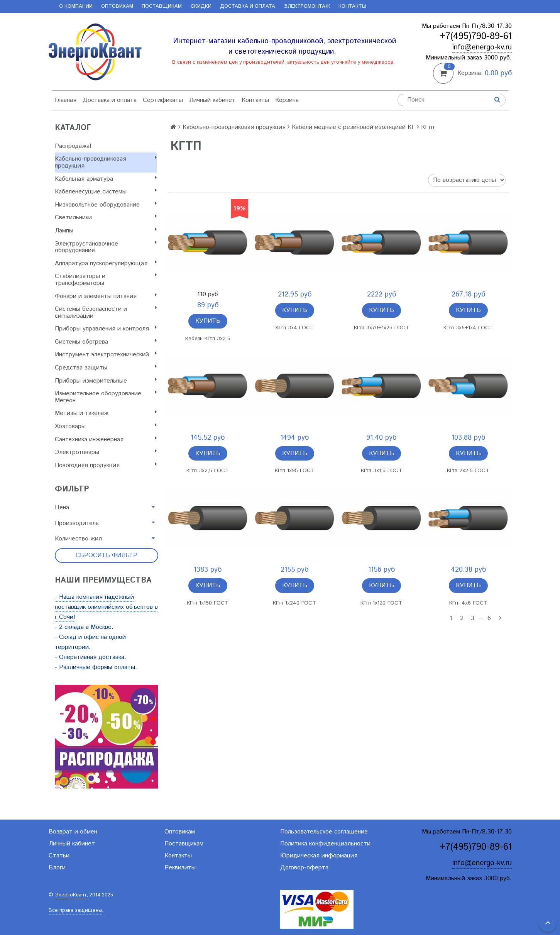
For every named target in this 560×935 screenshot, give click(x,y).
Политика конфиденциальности (325, 844)
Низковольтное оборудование (106, 205)
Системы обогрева (106, 342)
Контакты (352, 6)
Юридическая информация (319, 856)
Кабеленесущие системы (106, 192)
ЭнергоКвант (71, 895)
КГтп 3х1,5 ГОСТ (382, 471)
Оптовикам (117, 6)
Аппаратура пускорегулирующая (106, 263)
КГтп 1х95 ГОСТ (295, 471)
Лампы (106, 231)
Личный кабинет (212, 100)
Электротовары (106, 452)
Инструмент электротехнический (106, 355)
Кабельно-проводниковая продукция (106, 162)
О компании (76, 6)
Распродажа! (73, 146)
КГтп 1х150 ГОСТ (208, 603)
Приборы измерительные (106, 381)
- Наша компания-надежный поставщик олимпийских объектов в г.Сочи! (106, 607)
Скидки (201, 6)
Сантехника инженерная (106, 440)
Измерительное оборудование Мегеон (106, 397)
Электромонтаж (307, 6)
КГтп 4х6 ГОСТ (468, 603)
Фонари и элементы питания (106, 296)
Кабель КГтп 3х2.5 (208, 339)
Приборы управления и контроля (106, 329)
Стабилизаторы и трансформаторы (106, 280)
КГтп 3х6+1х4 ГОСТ (468, 328)
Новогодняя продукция (106, 465)
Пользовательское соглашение (324, 832)
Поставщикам (162, 6)
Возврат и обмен (73, 832)
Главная (66, 100)
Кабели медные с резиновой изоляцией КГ (353, 127)
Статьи (59, 856)
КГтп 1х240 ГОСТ (294, 603)
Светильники (106, 218)
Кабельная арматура (106, 179)
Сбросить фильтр (107, 555)
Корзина (287, 100)
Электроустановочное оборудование (106, 247)
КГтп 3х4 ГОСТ (295, 328)
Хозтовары (106, 426)
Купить (208, 321)
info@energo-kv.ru (482, 47)
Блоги (57, 868)
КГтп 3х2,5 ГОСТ (208, 471)
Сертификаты (163, 100)
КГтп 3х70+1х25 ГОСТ (382, 328)
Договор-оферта (304, 868)
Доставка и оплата (248, 6)
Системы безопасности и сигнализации (106, 313)
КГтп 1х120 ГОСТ (381, 603)
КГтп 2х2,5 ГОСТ (468, 471)
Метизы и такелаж (106, 413)
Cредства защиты (106, 368)
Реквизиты (180, 868)
